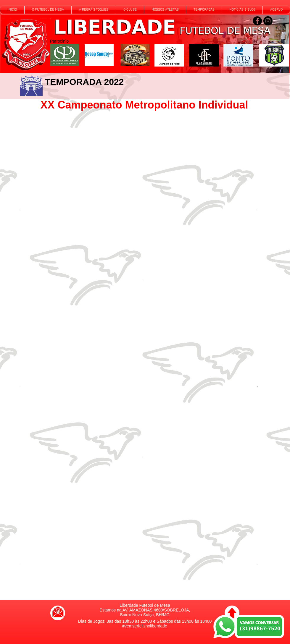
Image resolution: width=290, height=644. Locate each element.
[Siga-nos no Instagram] (268, 21)
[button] (48, 10)
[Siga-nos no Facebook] (257, 21)
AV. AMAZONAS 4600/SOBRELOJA (156, 610)
